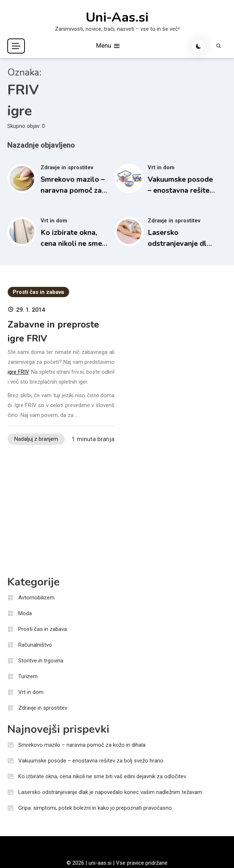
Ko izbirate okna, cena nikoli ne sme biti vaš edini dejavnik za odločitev (102, 776)
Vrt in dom (161, 167)
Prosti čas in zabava (38, 292)
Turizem (28, 676)
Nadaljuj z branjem (36, 439)
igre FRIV (18, 372)
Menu (108, 46)
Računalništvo (35, 645)
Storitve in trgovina (41, 661)
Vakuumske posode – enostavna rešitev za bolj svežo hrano (181, 190)
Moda (25, 613)
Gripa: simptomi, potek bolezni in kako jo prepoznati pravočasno (95, 808)
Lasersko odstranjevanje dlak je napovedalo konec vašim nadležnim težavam (110, 792)
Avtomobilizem (36, 598)
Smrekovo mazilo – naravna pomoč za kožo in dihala (73, 190)
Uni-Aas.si (117, 18)
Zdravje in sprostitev (67, 167)
